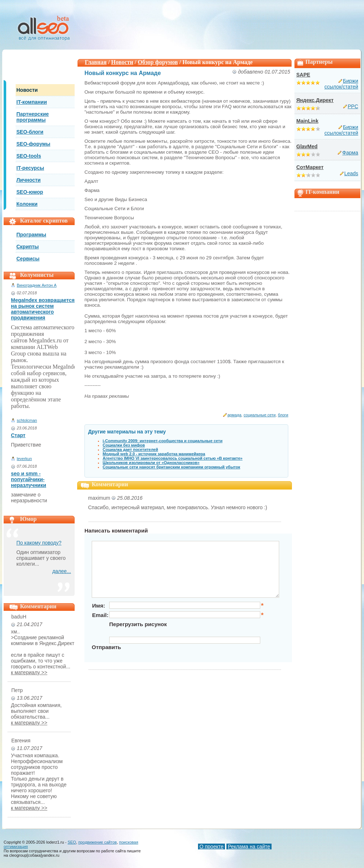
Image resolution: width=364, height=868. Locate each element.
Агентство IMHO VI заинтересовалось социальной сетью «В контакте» (173, 458)
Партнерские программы (33, 117)
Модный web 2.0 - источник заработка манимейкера (154, 454)
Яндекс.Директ (315, 100)
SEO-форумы (33, 144)
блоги (283, 415)
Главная (96, 62)
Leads (351, 173)
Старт (18, 435)
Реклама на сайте (249, 847)
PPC (353, 106)
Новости (27, 90)
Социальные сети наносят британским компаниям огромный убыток (171, 467)
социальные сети (260, 415)
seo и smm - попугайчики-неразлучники (29, 479)
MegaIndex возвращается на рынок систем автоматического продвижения (43, 309)
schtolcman (27, 420)
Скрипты (28, 247)
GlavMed (307, 146)
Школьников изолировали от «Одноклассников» (151, 463)
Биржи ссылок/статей (341, 84)
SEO (72, 842)
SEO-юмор (30, 192)
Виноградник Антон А (37, 285)
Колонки (27, 204)
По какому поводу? (39, 543)
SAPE (303, 75)
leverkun (24, 459)
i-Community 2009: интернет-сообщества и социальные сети (163, 441)
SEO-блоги (30, 132)
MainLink (307, 121)
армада (234, 415)
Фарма (350, 153)
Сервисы (28, 259)
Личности (29, 180)
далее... (62, 571)
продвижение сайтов (98, 842)
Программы (31, 235)
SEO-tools (29, 156)
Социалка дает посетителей (130, 449)
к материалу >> (29, 672)
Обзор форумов (158, 62)
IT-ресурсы (30, 168)
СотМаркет (310, 167)
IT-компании (32, 102)
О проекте (211, 847)
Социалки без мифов (124, 445)
